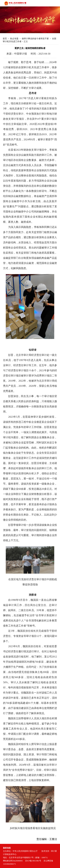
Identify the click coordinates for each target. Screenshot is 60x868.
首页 (5, 39)
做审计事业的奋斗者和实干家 (35, 39)
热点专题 (14, 39)
